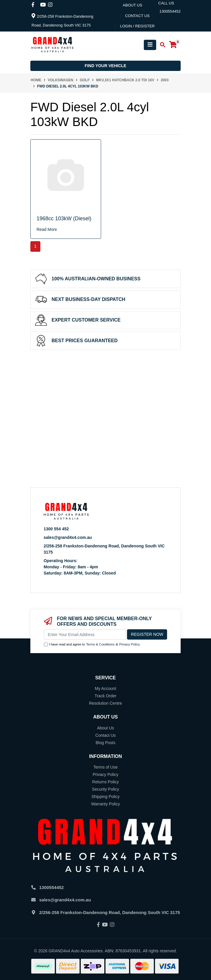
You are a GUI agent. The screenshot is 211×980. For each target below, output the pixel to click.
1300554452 (51, 887)
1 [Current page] (35, 246)
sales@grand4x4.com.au (68, 537)
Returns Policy (105, 782)
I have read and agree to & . (92, 644)
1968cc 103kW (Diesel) (64, 218)
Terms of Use (105, 767)
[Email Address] (85, 634)
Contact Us (105, 735)
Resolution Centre (105, 703)
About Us (132, 5)
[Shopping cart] (173, 45)
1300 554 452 (56, 529)
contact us (137, 16)
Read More (47, 229)
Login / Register (137, 26)
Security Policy (105, 789)
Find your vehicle (105, 66)
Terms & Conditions (100, 644)
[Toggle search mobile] (161, 45)
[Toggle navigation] (150, 45)
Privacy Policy (129, 644)
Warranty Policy (105, 804)
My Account (105, 688)
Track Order (105, 696)
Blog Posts (106, 743)
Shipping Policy (105, 797)
